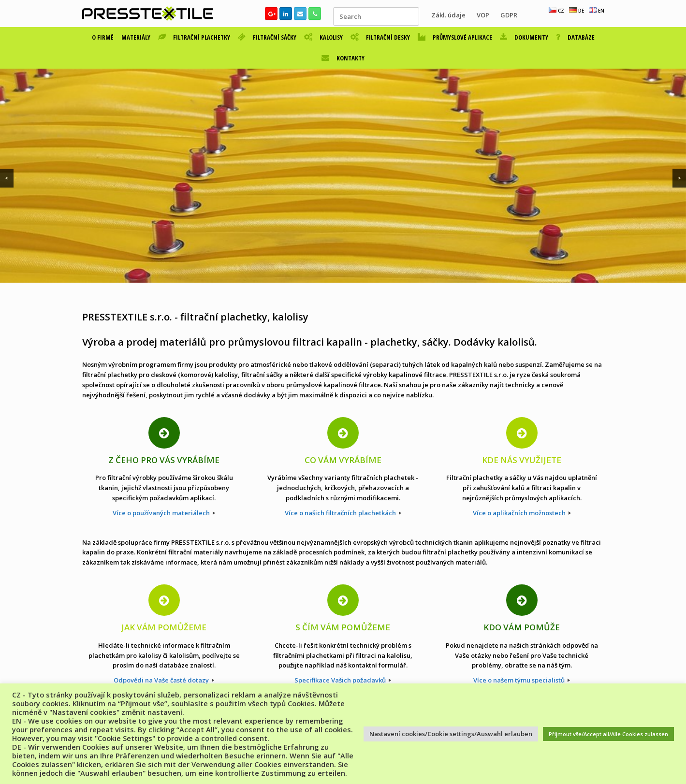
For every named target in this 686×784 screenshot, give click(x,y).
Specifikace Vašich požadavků (343, 680)
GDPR (509, 15)
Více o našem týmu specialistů (522, 680)
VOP (483, 15)
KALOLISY (323, 37)
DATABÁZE (575, 37)
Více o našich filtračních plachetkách (343, 513)
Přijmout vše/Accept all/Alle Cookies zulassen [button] (608, 734)
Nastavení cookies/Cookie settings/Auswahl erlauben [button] (451, 734)
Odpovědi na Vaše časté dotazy (164, 680)
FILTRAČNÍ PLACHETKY (194, 37)
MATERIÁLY (136, 37)
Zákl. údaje (448, 15)
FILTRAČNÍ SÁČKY (267, 37)
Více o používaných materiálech (164, 513)
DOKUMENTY (524, 37)
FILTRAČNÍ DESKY (380, 37)
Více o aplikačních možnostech (522, 513)
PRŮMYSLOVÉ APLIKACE (455, 37)
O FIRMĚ (103, 37)
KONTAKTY (343, 58)
